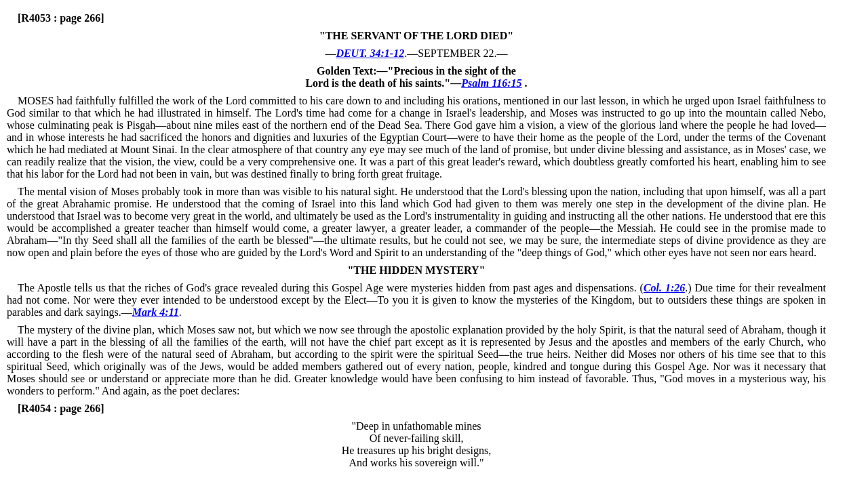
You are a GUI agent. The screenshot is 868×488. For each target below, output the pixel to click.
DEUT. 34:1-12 (370, 53)
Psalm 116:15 (491, 83)
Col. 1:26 (664, 288)
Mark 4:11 (156, 312)
